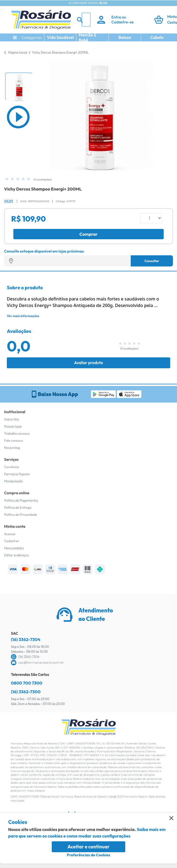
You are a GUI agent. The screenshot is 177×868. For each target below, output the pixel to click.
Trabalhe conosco (17, 433)
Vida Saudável (60, 37)
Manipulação (13, 481)
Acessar (10, 534)
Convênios (12, 467)
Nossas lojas (13, 426)
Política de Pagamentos (21, 500)
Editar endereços (16, 555)
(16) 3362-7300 (26, 692)
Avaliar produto (88, 363)
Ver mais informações (23, 316)
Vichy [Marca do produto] (9, 201)
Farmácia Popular (17, 474)
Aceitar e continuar (89, 847)
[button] (19, 86)
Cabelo (157, 37)
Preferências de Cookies (89, 855)
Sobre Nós (11, 419)
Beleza (125, 37)
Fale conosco (13, 441)
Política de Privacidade (21, 515)
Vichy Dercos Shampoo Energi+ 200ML (60, 52)
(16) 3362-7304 (26, 639)
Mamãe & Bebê (88, 38)
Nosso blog (12, 448)
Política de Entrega (18, 507)
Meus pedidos (14, 548)
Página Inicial (18, 52)
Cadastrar (12, 541)
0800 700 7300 (27, 683)
